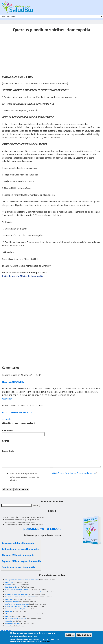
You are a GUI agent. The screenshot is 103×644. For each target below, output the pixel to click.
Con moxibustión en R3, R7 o (16, 609)
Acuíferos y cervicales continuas (17, 604)
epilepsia (9, 616)
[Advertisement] (25, 52)
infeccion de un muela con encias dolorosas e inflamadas (26, 592)
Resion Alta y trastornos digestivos (18, 589)
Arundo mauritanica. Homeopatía (18, 567)
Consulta (9, 611)
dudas (8, 626)
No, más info (84, 635)
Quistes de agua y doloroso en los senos (20, 597)
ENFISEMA (9, 582)
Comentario (9, 451)
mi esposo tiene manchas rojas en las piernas (22, 580)
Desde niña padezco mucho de (17, 606)
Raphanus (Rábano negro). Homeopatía (21, 561)
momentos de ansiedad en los (16, 594)
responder (7, 399)
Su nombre (8, 431)
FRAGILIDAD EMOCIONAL (13, 382)
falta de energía (11, 587)
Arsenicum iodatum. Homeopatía (18, 543)
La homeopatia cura (12, 623)
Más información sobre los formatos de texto (73, 473)
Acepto (70, 635)
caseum (8, 585)
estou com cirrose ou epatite (17, 412)
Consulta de (10, 599)
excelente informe (12, 602)
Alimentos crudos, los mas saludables (19, 614)
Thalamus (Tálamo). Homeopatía (18, 555)
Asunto (6, 441)
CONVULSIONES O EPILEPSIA (16, 619)
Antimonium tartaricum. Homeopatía (20, 549)
